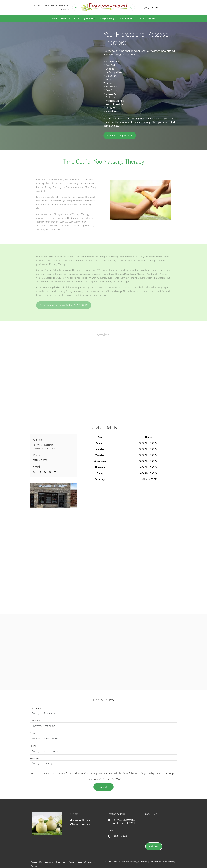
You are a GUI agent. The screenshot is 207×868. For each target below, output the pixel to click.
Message (34, 758)
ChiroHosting (169, 862)
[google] (34, 472)
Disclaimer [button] (61, 862)
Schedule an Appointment (120, 136)
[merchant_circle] (55, 472)
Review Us (65, 18)
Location (141, 18)
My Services (88, 18)
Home (55, 18)
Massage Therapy (106, 18)
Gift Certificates (127, 18)
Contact (151, 18)
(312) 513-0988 (40, 460)
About (76, 18)
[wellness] (50, 472)
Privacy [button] (72, 862)
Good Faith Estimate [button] (86, 862)
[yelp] (45, 472)
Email (33, 733)
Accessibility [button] (36, 862)
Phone (33, 746)
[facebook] (40, 472)
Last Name (35, 720)
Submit (103, 787)
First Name (35, 708)
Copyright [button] (49, 862)
